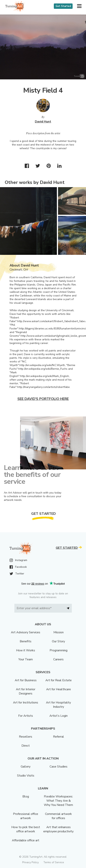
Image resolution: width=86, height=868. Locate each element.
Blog (26, 796)
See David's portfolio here (43, 399)
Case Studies (59, 767)
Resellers (26, 737)
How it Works (26, 650)
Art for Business (26, 680)
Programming (59, 650)
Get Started (63, 6)
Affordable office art (26, 840)
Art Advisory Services (26, 632)
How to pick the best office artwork (26, 829)
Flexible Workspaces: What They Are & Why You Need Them (58, 801)
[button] (79, 6)
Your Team (26, 659)
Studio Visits (26, 776)
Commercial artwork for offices (58, 816)
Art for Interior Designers (26, 691)
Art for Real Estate (59, 680)
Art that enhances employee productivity (58, 829)
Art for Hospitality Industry (58, 705)
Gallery (26, 767)
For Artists (26, 716)
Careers (58, 659)
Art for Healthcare (59, 689)
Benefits (26, 641)
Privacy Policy (30, 862)
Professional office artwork (26, 816)
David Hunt (43, 122)
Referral (59, 737)
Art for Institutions (26, 703)
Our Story (58, 641)
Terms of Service (54, 862)
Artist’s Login (59, 716)
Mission (59, 632)
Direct (26, 746)
